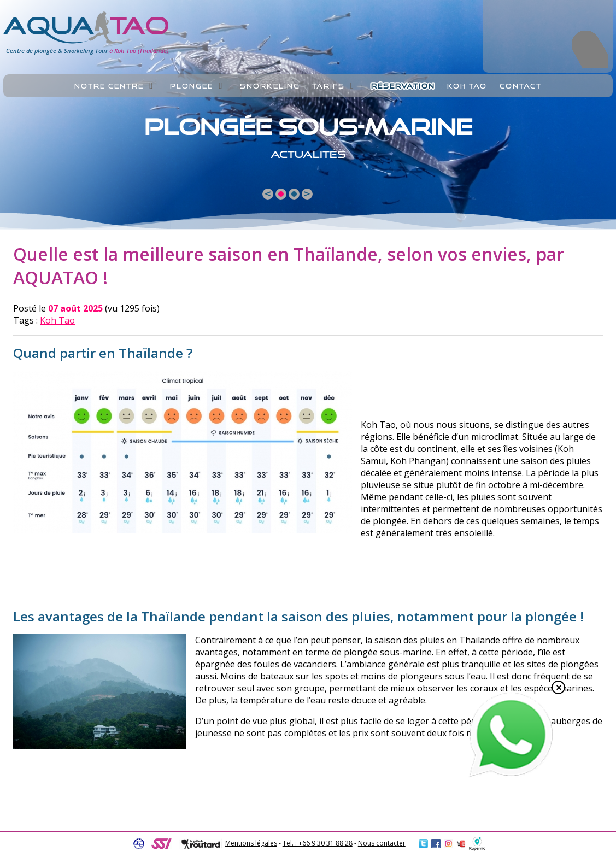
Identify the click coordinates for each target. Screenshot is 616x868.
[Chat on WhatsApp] (511, 775)
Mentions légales (251, 843)
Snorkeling (270, 86)
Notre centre (109, 86)
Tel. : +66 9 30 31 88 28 (318, 843)
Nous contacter (382, 843)
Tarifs (328, 86)
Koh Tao (57, 320)
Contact (521, 86)
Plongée (192, 86)
